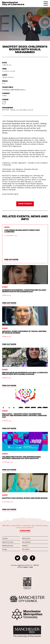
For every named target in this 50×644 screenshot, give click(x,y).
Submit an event (8, 542)
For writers (26, 549)
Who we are (26, 538)
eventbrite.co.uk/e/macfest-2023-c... (14, 89)
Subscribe (25, 531)
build (31, 567)
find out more (11, 259)
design (26, 567)
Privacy (4, 549)
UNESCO (25, 546)
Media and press (8, 546)
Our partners (26, 542)
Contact (5, 538)
